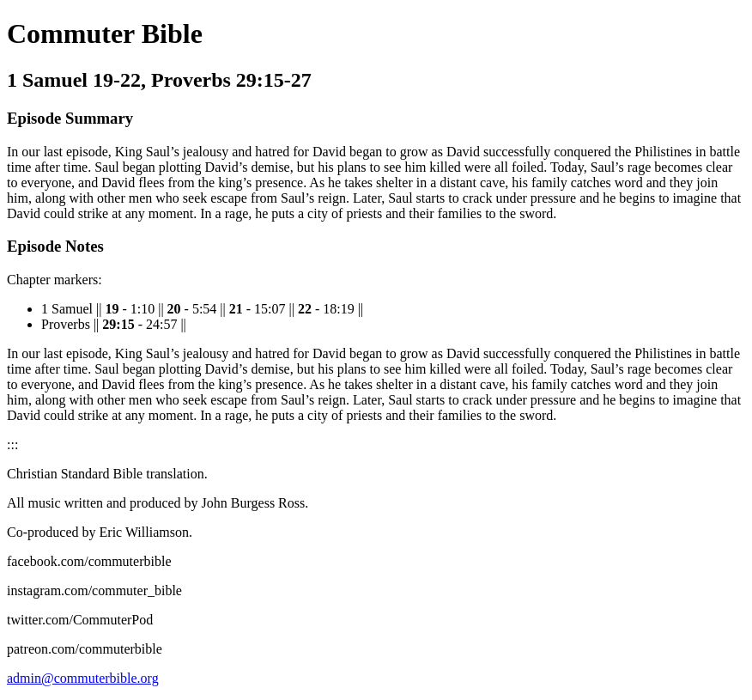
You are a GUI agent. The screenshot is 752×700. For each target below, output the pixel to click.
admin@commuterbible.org (83, 678)
